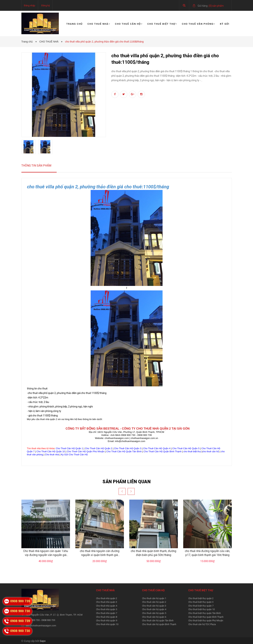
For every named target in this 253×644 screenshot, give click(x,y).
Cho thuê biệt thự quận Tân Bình (205, 613)
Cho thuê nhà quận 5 (107, 609)
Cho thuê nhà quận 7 (107, 613)
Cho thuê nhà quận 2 (107, 598)
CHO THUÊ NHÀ (50, 42)
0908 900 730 (33, 620)
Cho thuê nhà (99, 24)
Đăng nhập (30, 5)
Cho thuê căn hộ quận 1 (154, 598)
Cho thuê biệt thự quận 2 (201, 598)
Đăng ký (46, 5)
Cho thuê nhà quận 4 (107, 606)
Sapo (43, 641)
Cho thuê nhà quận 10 (107, 624)
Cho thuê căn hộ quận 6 (154, 617)
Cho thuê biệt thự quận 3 (201, 602)
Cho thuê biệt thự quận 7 (201, 606)
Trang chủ (75, 24)
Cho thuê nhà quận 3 (107, 602)
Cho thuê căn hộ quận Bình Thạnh (159, 624)
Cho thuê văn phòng (199, 24)
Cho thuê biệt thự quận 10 (201, 609)
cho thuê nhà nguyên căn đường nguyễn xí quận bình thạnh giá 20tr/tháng (100, 555)
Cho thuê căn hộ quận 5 (154, 613)
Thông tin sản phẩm (36, 166)
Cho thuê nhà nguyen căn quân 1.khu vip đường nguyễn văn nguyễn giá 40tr (46, 555)
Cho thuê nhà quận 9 (107, 621)
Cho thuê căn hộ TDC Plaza (202, 624)
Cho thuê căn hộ (129, 24)
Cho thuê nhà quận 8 (107, 617)
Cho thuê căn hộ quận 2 (154, 602)
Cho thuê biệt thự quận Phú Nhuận (206, 621)
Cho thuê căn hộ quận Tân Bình (158, 621)
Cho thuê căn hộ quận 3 (154, 606)
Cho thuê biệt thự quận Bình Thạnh (206, 617)
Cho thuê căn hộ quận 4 (154, 609)
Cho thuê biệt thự (162, 24)
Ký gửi (225, 24)
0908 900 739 (48, 620)
